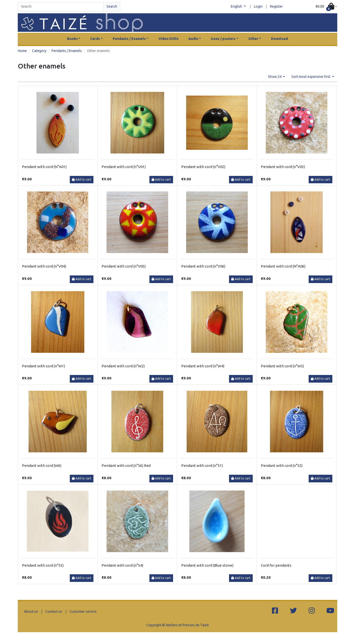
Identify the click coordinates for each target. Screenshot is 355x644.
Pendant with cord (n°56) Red (126, 466)
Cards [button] (95, 39)
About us (31, 611)
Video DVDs (169, 39)
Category (39, 51)
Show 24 (275, 77)
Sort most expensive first (311, 77)
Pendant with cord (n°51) (202, 466)
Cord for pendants (276, 565)
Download (279, 39)
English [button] (237, 6)
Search (112, 6)
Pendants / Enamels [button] (129, 39)
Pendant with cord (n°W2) (123, 366)
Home (22, 51)
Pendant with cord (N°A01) (44, 167)
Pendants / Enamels (67, 51)
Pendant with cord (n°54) (122, 565)
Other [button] (253, 39)
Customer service (83, 611)
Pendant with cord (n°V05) (124, 266)
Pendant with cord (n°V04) (44, 266)
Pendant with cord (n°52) (282, 466)
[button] (326, 7)
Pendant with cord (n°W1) (44, 366)
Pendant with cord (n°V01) (124, 167)
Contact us (54, 611)
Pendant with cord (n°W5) (282, 366)
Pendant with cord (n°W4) (203, 366)
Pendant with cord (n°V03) (283, 167)
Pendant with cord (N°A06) (283, 266)
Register (276, 6)
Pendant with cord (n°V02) (203, 167)
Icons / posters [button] (223, 39)
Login (258, 6)
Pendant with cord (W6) (42, 466)
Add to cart (82, 179)
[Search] (61, 7)
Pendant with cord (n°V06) (203, 266)
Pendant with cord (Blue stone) (207, 565)
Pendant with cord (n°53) (43, 565)
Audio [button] (193, 39)
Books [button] (72, 39)
